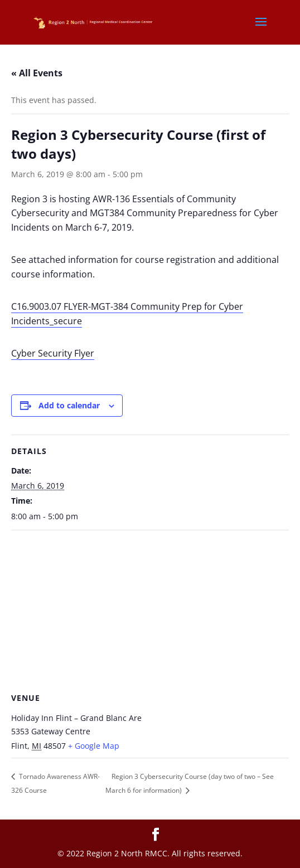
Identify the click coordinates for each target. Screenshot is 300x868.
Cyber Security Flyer (53, 353)
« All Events (37, 73)
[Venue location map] (150, 611)
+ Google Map (94, 746)
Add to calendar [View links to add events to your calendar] (69, 405)
